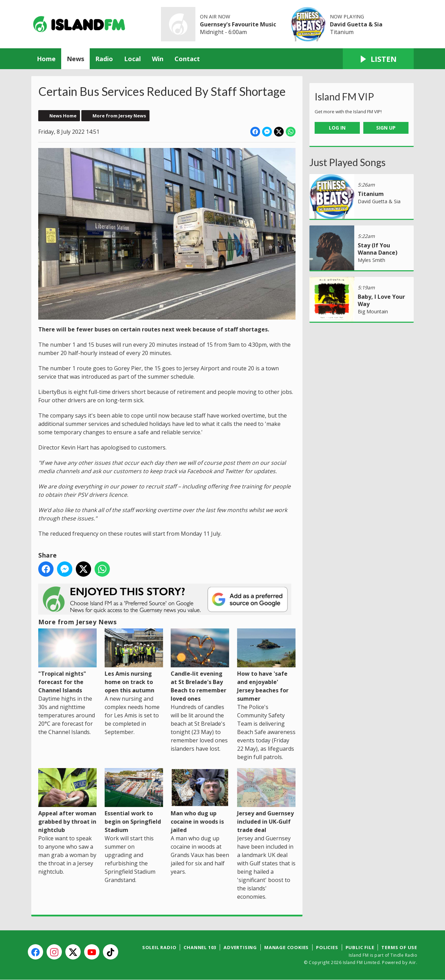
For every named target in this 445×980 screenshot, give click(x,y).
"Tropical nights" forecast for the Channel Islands (67, 661)
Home (46, 59)
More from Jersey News (119, 116)
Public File (360, 947)
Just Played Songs (347, 162)
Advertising (240, 947)
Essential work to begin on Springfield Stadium (134, 801)
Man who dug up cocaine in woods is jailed (200, 801)
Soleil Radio (159, 947)
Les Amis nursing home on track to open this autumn (134, 661)
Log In (337, 128)
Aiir (412, 962)
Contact (187, 59)
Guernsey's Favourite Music (238, 24)
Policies (327, 947)
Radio (104, 59)
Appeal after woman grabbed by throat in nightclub (67, 801)
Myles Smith (371, 260)
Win (158, 59)
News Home (63, 116)
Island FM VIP (344, 97)
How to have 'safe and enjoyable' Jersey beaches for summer (266, 665)
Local (132, 59)
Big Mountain (373, 311)
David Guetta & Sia (356, 24)
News (75, 59)
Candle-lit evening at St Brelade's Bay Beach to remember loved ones (200, 665)
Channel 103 (200, 947)
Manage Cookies (286, 947)
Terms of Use (399, 947)
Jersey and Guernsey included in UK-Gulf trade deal (266, 801)
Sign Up (386, 128)
